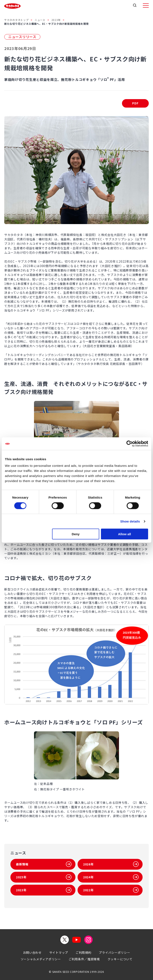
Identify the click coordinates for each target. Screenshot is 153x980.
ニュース (40, 20)
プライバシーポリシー (114, 952)
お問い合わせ (32, 952)
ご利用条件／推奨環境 (84, 959)
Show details (130, 521)
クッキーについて (120, 959)
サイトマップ (59, 952)
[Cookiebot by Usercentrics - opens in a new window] (130, 444)
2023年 (56, 20)
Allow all (124, 534)
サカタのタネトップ (16, 20)
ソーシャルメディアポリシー (41, 959)
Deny (76, 534)
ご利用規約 (84, 952)
